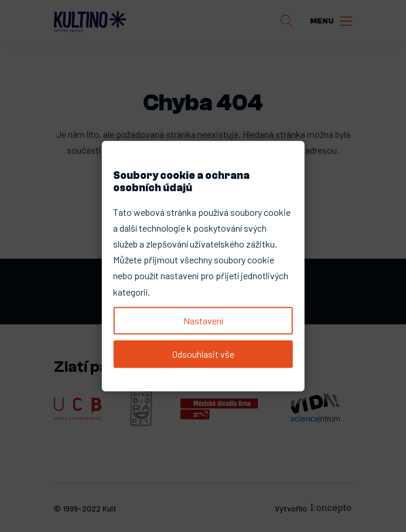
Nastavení (203, 321)
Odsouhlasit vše (203, 354)
